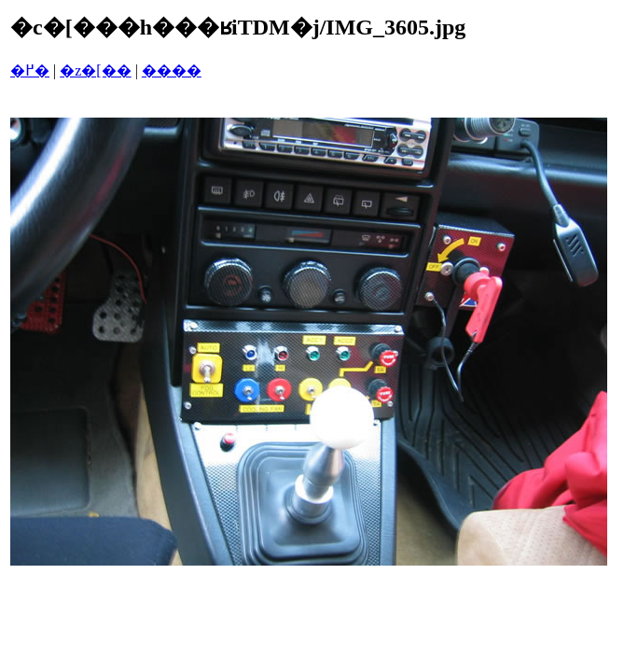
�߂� (30, 70)
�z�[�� (95, 70)
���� (172, 70)
